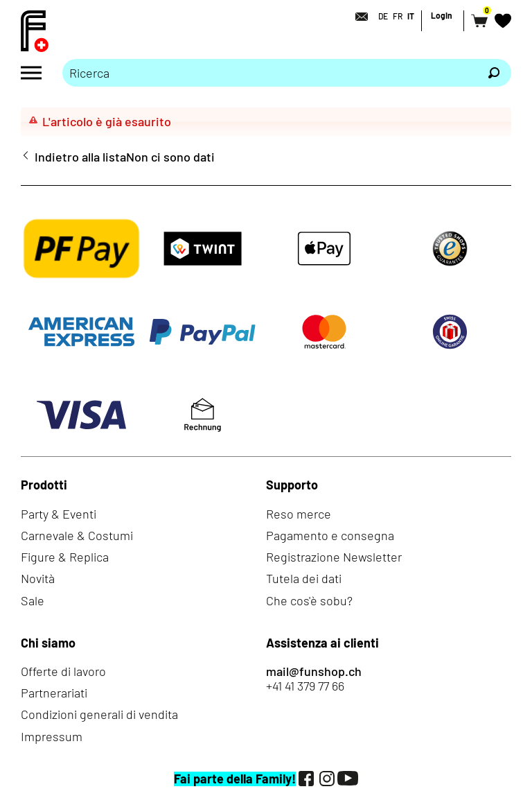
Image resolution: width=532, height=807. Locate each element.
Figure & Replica (65, 557)
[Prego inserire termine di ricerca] (269, 73)
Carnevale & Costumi (77, 535)
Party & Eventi (59, 514)
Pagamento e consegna (330, 535)
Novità (38, 578)
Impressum (52, 736)
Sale (33, 600)
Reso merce (299, 514)
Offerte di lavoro (63, 671)
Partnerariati (54, 693)
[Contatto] (357, 17)
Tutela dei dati (304, 578)
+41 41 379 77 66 (305, 686)
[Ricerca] (494, 73)
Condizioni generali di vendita (99, 714)
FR (398, 16)
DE (383, 16)
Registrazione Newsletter (334, 557)
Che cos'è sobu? (309, 600)
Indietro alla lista (80, 157)
